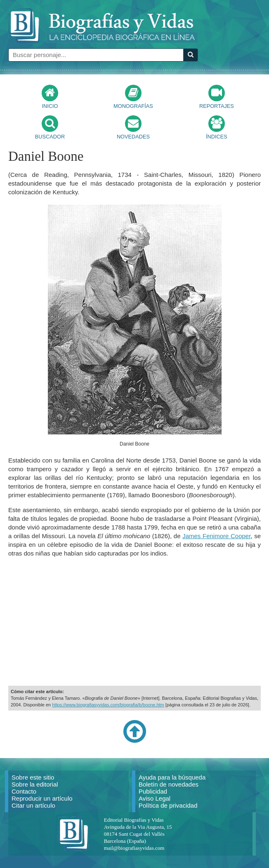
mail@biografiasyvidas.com (134, 848)
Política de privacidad (168, 805)
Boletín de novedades (169, 784)
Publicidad (153, 791)
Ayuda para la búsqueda (172, 777)
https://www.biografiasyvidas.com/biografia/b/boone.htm (108, 705)
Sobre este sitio (33, 777)
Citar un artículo (33, 805)
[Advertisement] (134, 622)
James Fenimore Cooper (216, 536)
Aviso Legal (155, 798)
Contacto (24, 791)
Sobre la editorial (35, 784)
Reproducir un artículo (42, 798)
